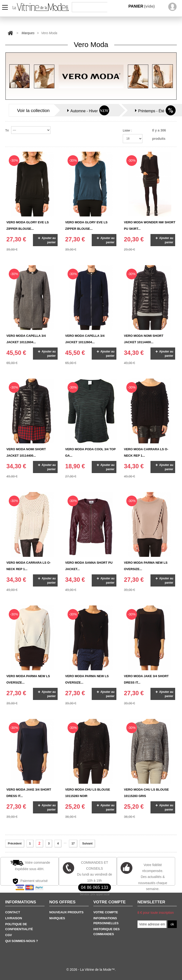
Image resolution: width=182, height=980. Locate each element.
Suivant (87, 844)
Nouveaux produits (66, 912)
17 (73, 844)
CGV (9, 935)
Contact (13, 912)
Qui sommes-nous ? (22, 941)
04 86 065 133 (94, 887)
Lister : (127, 130)
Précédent (15, 844)
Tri (7, 130)
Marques (28, 33)
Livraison (14, 918)
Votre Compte (106, 912)
